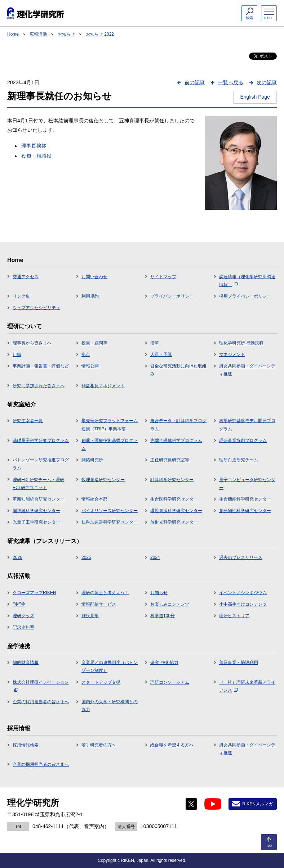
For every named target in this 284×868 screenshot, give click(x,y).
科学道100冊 (163, 616)
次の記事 (267, 82)
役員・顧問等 (94, 343)
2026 (17, 557)
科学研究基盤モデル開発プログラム (247, 425)
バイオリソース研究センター (110, 511)
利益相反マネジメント (103, 386)
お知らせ (66, 34)
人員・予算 (161, 354)
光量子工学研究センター (36, 522)
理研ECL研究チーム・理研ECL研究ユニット (38, 484)
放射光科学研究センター (174, 522)
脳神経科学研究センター (36, 511)
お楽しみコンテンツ (170, 604)
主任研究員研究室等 (170, 460)
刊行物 (19, 604)
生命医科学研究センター (174, 499)
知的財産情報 (26, 663)
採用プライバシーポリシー (245, 296)
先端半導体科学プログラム (176, 440)
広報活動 (38, 34)
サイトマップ (163, 277)
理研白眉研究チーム (239, 460)
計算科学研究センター (172, 480)
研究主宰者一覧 (28, 421)
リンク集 (21, 296)
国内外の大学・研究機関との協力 (110, 706)
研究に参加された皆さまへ (39, 386)
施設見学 (90, 616)
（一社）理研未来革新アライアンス (247, 686)
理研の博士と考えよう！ (105, 593)
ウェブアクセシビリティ (36, 308)
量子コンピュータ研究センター (247, 484)
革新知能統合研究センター (39, 499)
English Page (255, 97)
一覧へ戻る (231, 82)
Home (13, 34)
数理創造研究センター (103, 480)
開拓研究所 (92, 460)
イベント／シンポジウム (243, 593)
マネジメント (232, 354)
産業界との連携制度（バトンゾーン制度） (110, 666)
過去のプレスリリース (241, 557)
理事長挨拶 (34, 146)
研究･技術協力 (164, 663)
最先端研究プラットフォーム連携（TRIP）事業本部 (110, 425)
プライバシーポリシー (172, 296)
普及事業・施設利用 (239, 663)
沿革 (155, 343)
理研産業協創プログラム (243, 440)
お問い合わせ (94, 277)
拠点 (86, 354)
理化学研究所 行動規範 (241, 343)
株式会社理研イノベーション (41, 686)
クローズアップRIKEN (34, 593)
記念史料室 (23, 627)
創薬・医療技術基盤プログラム (110, 444)
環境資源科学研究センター (176, 511)
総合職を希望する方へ (172, 745)
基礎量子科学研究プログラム (41, 440)
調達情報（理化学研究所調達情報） (247, 281)
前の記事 (195, 82)
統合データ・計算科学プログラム (178, 425)
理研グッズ (23, 616)
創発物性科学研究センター (245, 511)
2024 (155, 557)
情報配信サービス (99, 604)
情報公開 (90, 366)
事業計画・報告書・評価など (41, 366)
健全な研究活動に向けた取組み (178, 370)
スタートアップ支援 (101, 682)
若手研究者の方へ (99, 745)
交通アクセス (26, 277)
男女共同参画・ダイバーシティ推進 (247, 370)
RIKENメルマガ (258, 804)
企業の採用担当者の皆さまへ (41, 702)
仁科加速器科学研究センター (110, 522)
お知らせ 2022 (100, 34)
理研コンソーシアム (170, 682)
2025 (86, 557)
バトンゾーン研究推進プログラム (41, 464)
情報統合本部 (94, 499)
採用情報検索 (26, 745)
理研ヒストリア (234, 616)
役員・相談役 (36, 156)
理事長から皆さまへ (32, 343)
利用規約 (90, 296)
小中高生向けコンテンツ (243, 604)
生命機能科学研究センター (245, 499)
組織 (17, 354)
